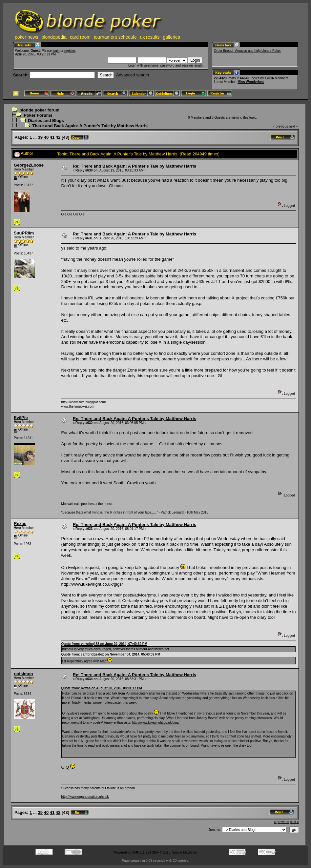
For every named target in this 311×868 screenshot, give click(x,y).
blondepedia (54, 37)
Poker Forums (38, 115)
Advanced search (133, 75)
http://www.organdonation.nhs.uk (85, 797)
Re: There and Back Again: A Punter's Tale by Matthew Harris (135, 166)
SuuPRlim (24, 233)
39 (40, 137)
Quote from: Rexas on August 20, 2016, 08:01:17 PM (101, 688)
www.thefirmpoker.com (78, 406)
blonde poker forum (39, 110)
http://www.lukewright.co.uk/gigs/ (92, 584)
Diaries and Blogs (46, 121)
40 (46, 137)
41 (52, 137)
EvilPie (21, 418)
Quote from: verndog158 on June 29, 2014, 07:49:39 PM (104, 644)
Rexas (20, 524)
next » (293, 126)
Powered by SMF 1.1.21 (131, 852)
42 (58, 137)
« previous (280, 126)
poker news (27, 37)
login (56, 51)
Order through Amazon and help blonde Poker (247, 51)
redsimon (23, 674)
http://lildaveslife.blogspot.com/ (83, 402)
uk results (150, 37)
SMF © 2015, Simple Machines (175, 852)
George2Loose (29, 165)
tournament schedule (115, 37)
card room (80, 37)
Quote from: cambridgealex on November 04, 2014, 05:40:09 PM (111, 654)
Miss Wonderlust (251, 82)
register (70, 51)
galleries (172, 37)
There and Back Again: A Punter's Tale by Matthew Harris (90, 126)
